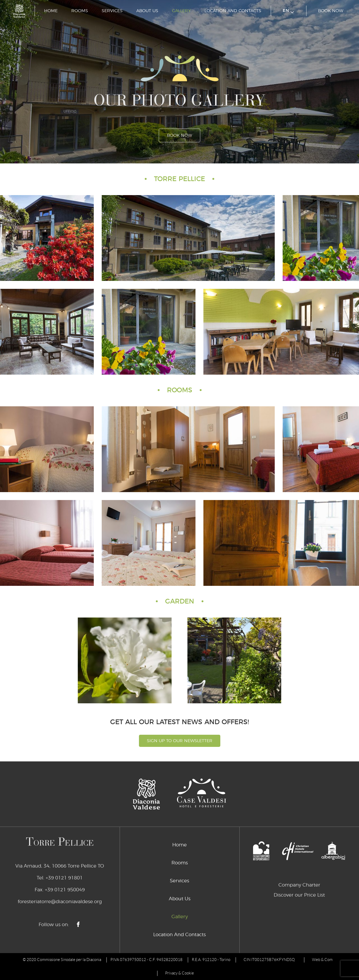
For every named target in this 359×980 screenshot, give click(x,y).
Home (51, 11)
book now (331, 11)
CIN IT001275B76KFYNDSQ (269, 960)
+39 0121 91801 (64, 878)
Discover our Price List (299, 895)
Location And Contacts (233, 11)
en (288, 11)
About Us (147, 11)
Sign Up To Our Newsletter (180, 741)
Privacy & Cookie (179, 973)
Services (112, 11)
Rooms (80, 11)
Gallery (181, 11)
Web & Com (322, 960)
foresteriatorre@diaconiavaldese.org (60, 902)
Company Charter (299, 885)
